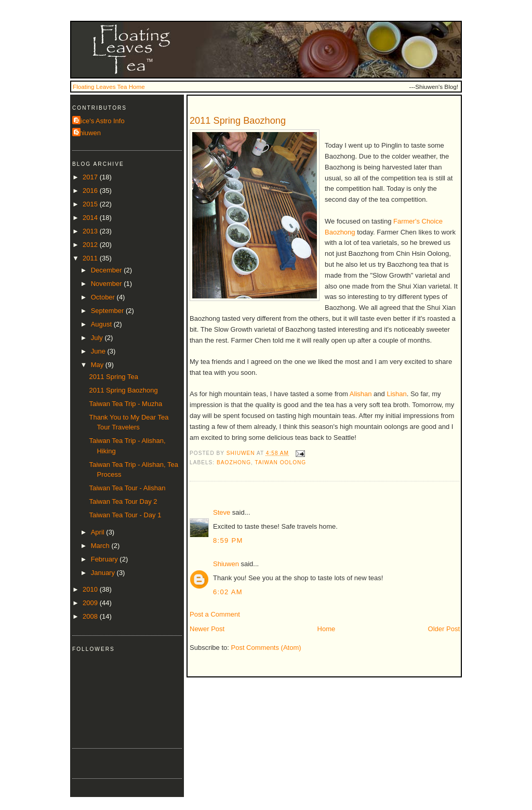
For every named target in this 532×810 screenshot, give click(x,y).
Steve (222, 512)
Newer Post (207, 629)
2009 (91, 603)
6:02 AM (228, 592)
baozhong (234, 462)
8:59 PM (228, 540)
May (98, 365)
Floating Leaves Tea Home (109, 87)
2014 (91, 218)
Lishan (396, 394)
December (108, 270)
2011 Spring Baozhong (123, 390)
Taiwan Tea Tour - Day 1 (125, 515)
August (102, 324)
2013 (91, 231)
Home (327, 629)
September (108, 311)
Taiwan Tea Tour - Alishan (127, 488)
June (99, 351)
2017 (91, 177)
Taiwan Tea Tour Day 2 (123, 501)
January (104, 573)
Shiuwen (226, 564)
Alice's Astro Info (100, 121)
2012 (91, 245)
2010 (91, 589)
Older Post (444, 629)
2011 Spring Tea (113, 377)
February (105, 559)
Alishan (361, 394)
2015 (91, 204)
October (104, 297)
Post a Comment (215, 614)
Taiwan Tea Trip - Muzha (125, 404)
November (108, 284)
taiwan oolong (281, 462)
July (98, 338)
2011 (91, 258)
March (101, 546)
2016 (91, 191)
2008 (91, 616)
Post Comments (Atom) (266, 648)
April (99, 532)
